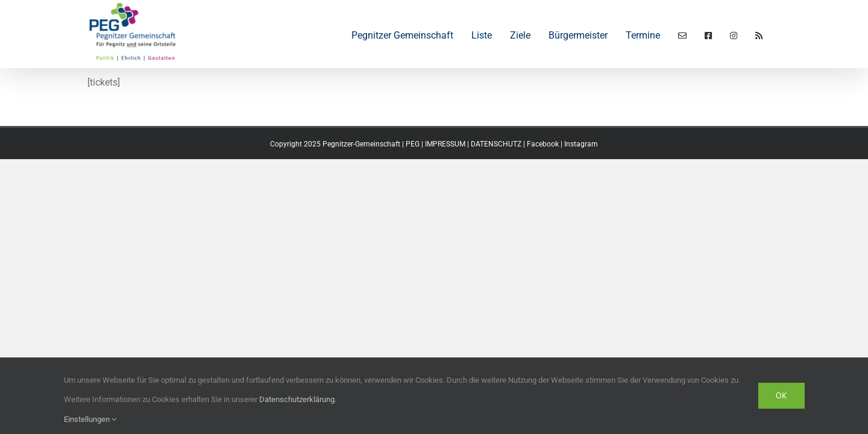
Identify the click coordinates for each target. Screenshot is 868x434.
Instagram (581, 144)
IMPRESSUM (445, 144)
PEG (413, 144)
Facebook (543, 144)
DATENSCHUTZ (496, 144)
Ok (782, 395)
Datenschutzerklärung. (298, 399)
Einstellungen (90, 419)
